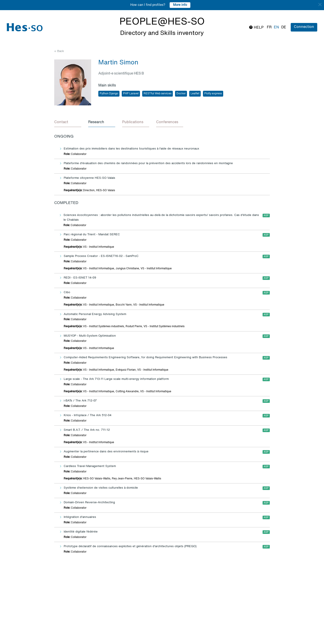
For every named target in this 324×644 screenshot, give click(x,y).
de (284, 27)
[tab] (68, 122)
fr (269, 27)
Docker (181, 94)
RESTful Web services (157, 94)
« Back (59, 51)
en (276, 27)
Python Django (109, 94)
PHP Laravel (131, 94)
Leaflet (195, 94)
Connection (304, 27)
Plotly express (213, 94)
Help (256, 27)
